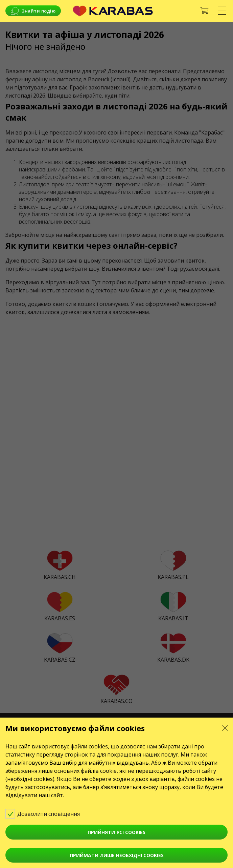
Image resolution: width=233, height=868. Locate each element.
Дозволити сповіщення (47, 813)
